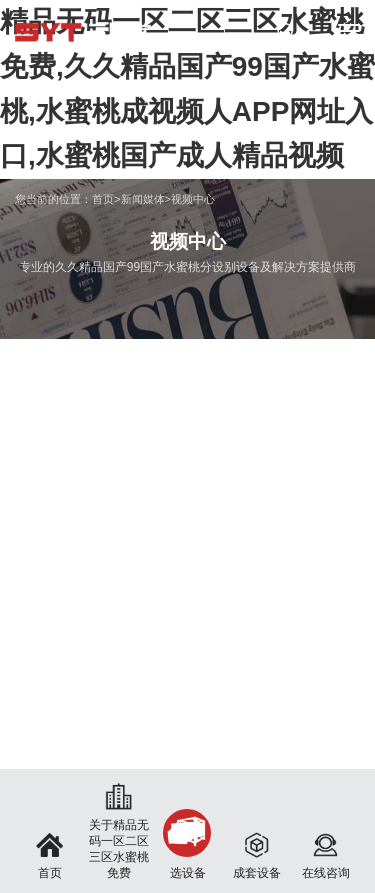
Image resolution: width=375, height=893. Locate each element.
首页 (103, 199)
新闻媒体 (143, 199)
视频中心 (193, 199)
